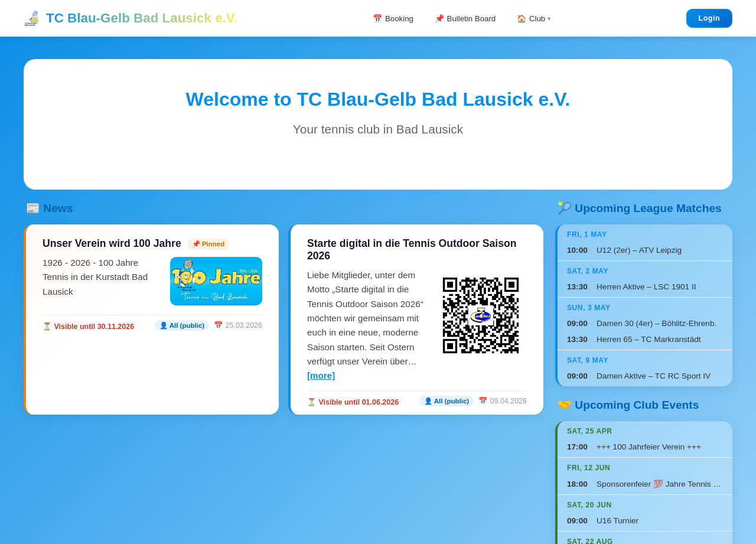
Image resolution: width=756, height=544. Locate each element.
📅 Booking (387, 18)
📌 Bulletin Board (466, 18)
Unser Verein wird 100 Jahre (112, 243)
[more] (321, 375)
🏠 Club (537, 18)
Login (709, 18)
